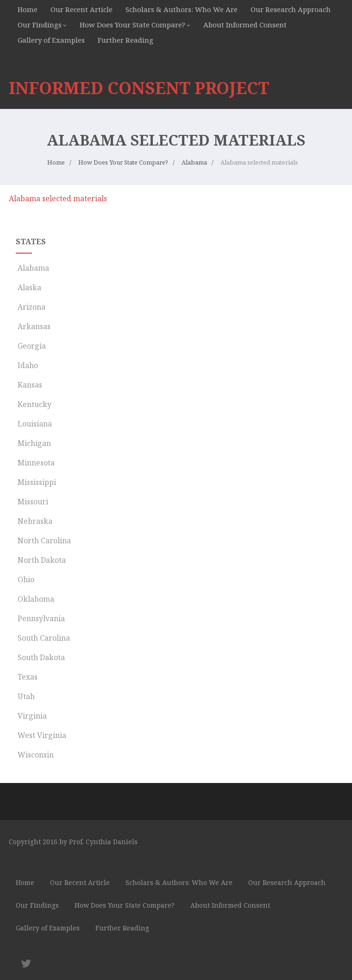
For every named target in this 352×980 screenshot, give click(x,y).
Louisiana (34, 424)
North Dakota (41, 560)
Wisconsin (35, 755)
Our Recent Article (82, 9)
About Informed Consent (245, 25)
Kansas (29, 385)
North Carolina (43, 541)
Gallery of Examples (51, 40)
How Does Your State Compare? (132, 25)
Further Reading (126, 40)
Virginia (31, 716)
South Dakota (40, 657)
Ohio (25, 579)
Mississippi (36, 482)
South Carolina (43, 638)
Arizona (31, 307)
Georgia (31, 346)
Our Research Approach (291, 9)
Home (28, 9)
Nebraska (34, 521)
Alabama (32, 268)
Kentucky (34, 404)
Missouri (32, 502)
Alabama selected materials (58, 198)
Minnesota (35, 463)
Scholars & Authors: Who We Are (182, 9)
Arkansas (33, 326)
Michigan (33, 443)
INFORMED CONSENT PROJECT (139, 88)
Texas (27, 677)
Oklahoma (35, 599)
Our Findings (40, 25)
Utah (25, 696)
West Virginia (41, 735)
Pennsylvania (40, 618)
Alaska (28, 287)
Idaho (27, 365)
